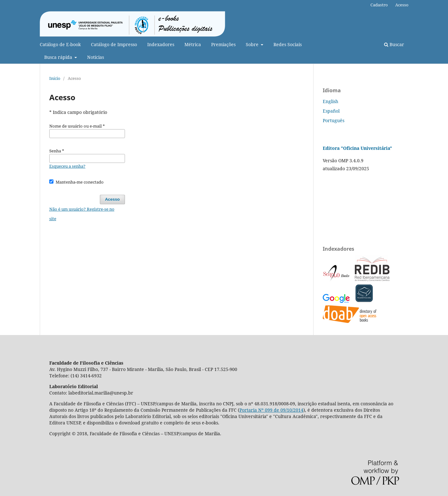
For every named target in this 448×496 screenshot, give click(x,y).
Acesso (402, 5)
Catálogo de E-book (60, 44)
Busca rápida (59, 57)
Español (331, 111)
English (331, 101)
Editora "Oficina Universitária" (357, 148)
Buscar (394, 44)
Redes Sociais (288, 44)
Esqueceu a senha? (67, 166)
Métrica (193, 44)
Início (55, 78)
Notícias (96, 57)
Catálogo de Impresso (114, 44)
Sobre (253, 44)
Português (334, 120)
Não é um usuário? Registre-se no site (82, 214)
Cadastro (379, 5)
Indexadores (161, 44)
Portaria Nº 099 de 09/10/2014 (271, 410)
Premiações (223, 44)
